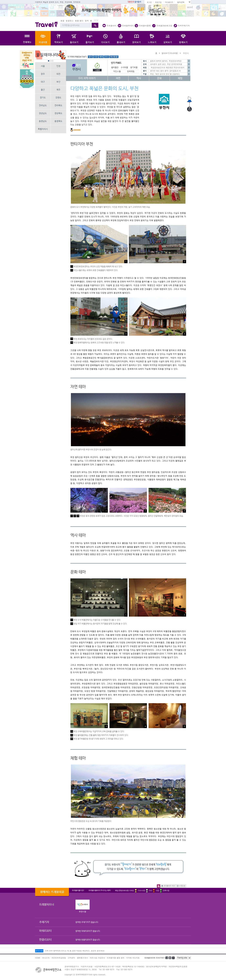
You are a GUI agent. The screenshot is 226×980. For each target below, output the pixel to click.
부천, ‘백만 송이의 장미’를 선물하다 (165, 74)
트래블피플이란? (78, 890)
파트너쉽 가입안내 (97, 958)
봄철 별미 (79, 21)
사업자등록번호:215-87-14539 (107, 966)
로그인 (149, 2)
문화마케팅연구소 (72, 966)
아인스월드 (118, 71)
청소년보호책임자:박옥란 (156, 966)
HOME (38, 958)
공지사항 (39, 951)
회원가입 (158, 2)
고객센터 (72, 958)
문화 (159, 78)
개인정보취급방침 (59, 958)
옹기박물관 (135, 68)
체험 (180, 78)
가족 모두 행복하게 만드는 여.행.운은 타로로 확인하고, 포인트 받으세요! (75, 951)
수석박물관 (125, 68)
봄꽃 (63, 21)
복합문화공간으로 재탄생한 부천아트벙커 (167, 67)
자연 (118, 78)
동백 (87, 21)
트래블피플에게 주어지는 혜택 (99, 890)
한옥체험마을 (133, 71)
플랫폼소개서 (83, 958)
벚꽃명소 (70, 21)
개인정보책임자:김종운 (178, 966)
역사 (139, 78)
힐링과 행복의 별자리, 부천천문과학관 (166, 61)
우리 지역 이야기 (87, 78)
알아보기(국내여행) (170, 53)
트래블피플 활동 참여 (116, 958)
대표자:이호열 (87, 966)
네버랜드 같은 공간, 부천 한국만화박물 (166, 64)
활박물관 (115, 68)
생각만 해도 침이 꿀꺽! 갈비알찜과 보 (166, 71)
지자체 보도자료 (133, 958)
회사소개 (46, 958)
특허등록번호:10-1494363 (133, 966)
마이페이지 (169, 2)
